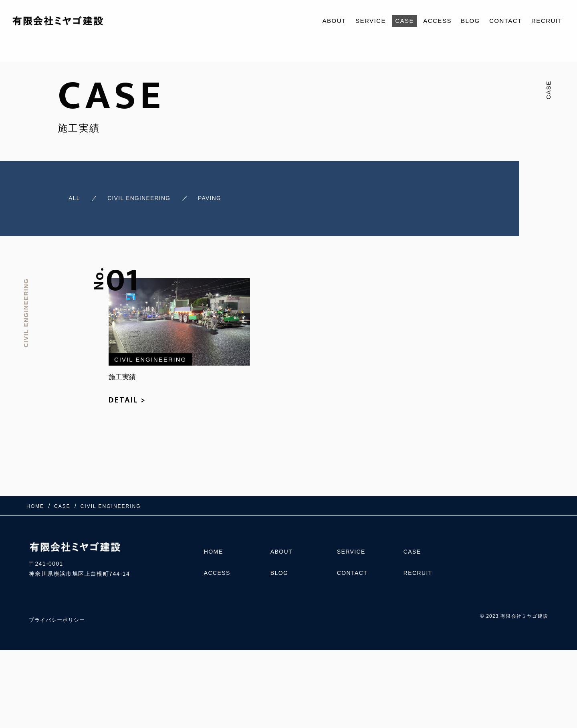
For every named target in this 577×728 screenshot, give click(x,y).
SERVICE (371, 21)
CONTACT (506, 21)
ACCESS (437, 21)
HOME (214, 549)
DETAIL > (127, 397)
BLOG (470, 21)
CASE (405, 21)
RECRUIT (547, 21)
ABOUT (334, 21)
